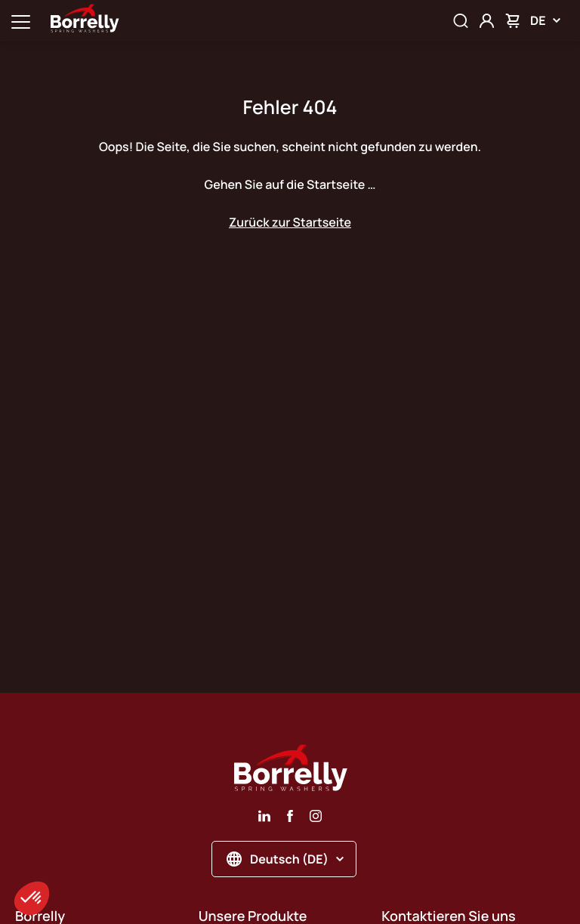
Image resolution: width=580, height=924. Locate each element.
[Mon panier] (512, 21)
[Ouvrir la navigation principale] (21, 21)
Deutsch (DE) (285, 859)
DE (545, 20)
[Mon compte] (487, 21)
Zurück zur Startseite (290, 222)
